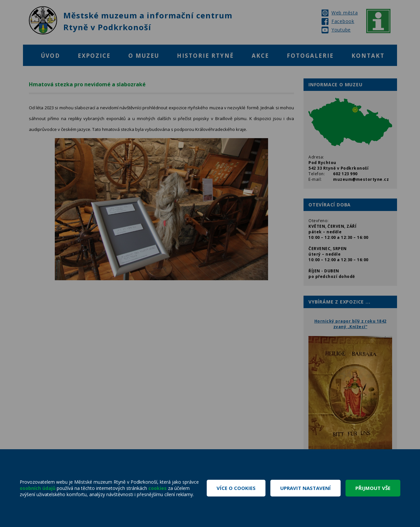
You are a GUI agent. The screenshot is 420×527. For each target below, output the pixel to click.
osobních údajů (38, 488)
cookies (157, 488)
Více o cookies (236, 488)
